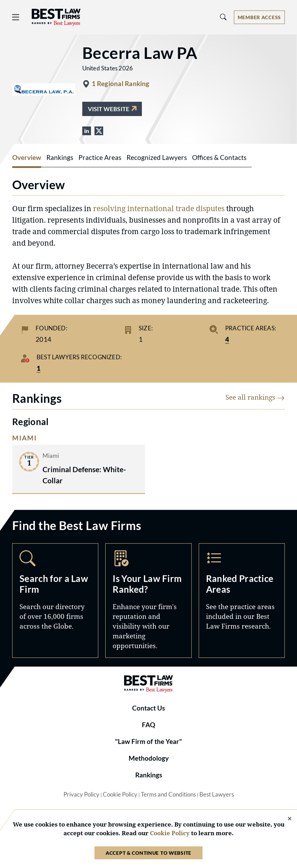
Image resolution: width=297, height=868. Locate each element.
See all (255, 397)
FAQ (148, 725)
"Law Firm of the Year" (148, 742)
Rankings (149, 775)
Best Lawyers (217, 794)
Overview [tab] (27, 158)
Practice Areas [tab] (100, 158)
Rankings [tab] (60, 158)
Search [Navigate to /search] (55, 601)
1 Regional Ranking (121, 84)
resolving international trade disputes (159, 208)
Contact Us (148, 708)
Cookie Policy (120, 794)
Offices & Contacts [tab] (219, 158)
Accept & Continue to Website (148, 853)
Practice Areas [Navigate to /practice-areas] (242, 601)
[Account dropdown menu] (259, 17)
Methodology (149, 758)
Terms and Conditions (168, 794)
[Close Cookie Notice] (285, 819)
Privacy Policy (81, 794)
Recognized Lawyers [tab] (157, 158)
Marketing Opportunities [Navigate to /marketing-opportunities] (148, 601)
